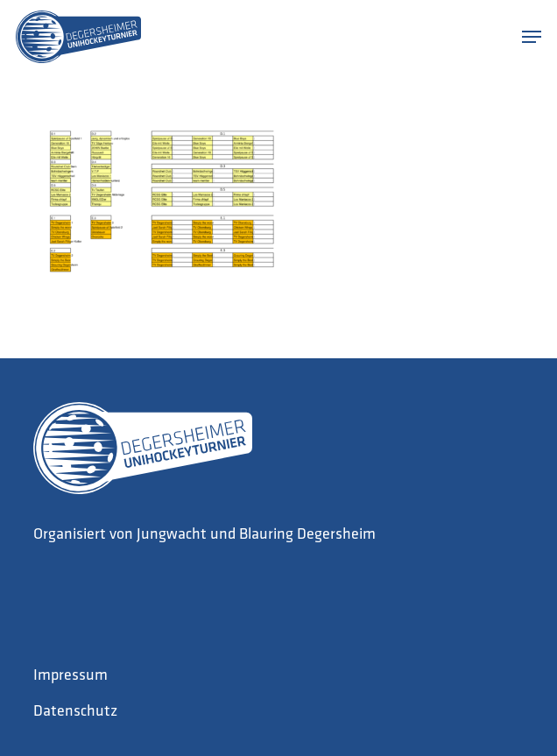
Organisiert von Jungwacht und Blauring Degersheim (204, 535)
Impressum (71, 676)
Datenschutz (75, 712)
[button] (532, 37)
